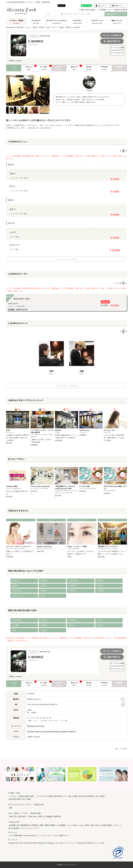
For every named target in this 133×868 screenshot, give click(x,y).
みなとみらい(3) (18, 596)
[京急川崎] (59, 440)
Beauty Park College (46, 843)
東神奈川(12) (17, 591)
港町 (14, 630)
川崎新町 (49, 817)
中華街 (43, 596)
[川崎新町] (34, 445)
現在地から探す (120, 14)
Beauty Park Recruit (86, 843)
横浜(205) (16, 581)
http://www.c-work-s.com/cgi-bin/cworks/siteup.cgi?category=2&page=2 (52, 731)
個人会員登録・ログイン (18, 828)
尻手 (15, 817)
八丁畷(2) (16, 625)
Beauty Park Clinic (16, 843)
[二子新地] (107, 440)
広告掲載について (105, 10)
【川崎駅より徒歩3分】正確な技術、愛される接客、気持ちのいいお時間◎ (17, 438)
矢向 (35, 817)
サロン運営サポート (62, 836)
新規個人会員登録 (121, 10)
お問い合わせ (95, 825)
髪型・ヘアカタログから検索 (41, 796)
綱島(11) (44, 591)
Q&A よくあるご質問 (81, 825)
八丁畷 (29, 817)
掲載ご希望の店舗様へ (88, 10)
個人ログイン (103, 6)
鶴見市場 (100, 625)
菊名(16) (100, 586)
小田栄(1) (44, 625)
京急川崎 (22, 817)
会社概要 (12, 825)
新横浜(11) (73, 591)
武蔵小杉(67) (73, 581)
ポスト (61, 6)
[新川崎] (9, 443)
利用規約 (35, 825)
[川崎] (69, 557)
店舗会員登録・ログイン (111, 825)
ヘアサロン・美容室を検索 (19, 796)
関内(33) (100, 581)
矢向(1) (72, 625)
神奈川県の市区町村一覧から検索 (91, 796)
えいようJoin (99, 843)
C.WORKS (31, 694)
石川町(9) (101, 591)
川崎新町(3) (73, 620)
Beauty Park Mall (30, 843)
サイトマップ (34, 828)
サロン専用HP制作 (16, 836)
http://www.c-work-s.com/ (36, 726)
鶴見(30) (15, 586)
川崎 (10, 808)
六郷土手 (44, 630)
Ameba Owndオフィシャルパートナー (39, 836)
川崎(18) (44, 620)
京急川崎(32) (17, 620)
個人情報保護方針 (24, 825)
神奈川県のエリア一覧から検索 (65, 796)
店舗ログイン (119, 6)
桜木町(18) (73, 586)
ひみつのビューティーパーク (66, 843)
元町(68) (44, 581)
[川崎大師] (40, 551)
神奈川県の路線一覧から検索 (20, 799)
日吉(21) (44, 586)
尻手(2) (100, 620)
